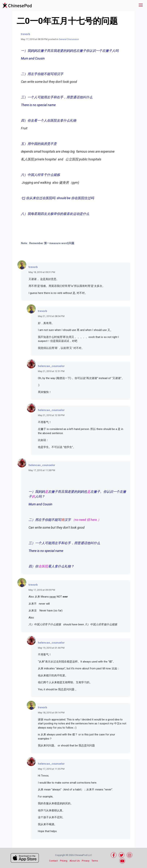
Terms (95, 861)
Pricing (64, 861)
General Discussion (69, 39)
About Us (75, 861)
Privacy (86, 861)
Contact (53, 861)
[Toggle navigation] (141, 6)
